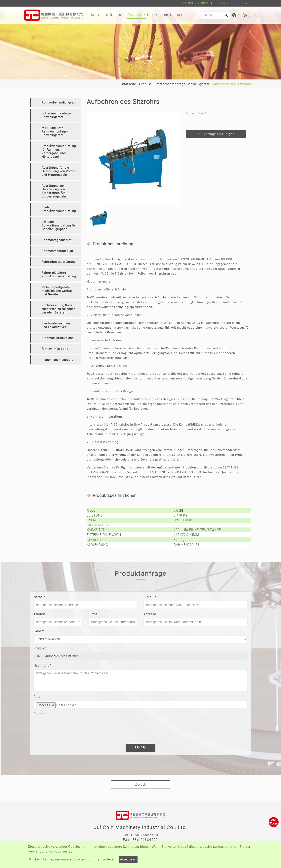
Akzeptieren (128, 859)
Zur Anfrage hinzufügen (216, 134)
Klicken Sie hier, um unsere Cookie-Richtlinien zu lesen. (73, 859)
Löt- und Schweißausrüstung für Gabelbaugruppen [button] (59, 225)
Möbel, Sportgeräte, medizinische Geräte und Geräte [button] (57, 291)
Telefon (39, 614)
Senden (141, 748)
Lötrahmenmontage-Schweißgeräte (182, 84)
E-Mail (150, 597)
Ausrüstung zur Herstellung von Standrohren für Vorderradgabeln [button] (54, 191)
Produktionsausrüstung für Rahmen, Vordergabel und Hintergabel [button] (59, 151)
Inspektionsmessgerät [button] (58, 360)
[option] (133, 159)
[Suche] (216, 15)
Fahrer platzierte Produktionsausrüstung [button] (59, 275)
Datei (38, 697)
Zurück (141, 784)
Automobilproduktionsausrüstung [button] (61, 338)
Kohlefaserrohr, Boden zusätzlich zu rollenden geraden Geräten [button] (59, 309)
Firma (93, 614)
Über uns (118, 15)
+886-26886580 (144, 835)
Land (39, 631)
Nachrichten (158, 15)
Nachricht (42, 665)
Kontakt (177, 15)
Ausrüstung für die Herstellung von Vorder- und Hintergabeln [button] (59, 171)
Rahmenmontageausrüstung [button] (61, 251)
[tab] (55, 103)
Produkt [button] (135, 15)
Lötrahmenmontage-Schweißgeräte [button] (57, 115)
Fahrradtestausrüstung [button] (59, 262)
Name (39, 597)
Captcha (40, 714)
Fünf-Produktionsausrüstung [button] (59, 209)
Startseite (100, 15)
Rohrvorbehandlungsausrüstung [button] (61, 103)
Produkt (145, 84)
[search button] (226, 16)
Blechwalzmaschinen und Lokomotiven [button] (57, 325)
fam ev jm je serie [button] (55, 349)
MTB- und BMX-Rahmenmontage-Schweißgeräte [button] (55, 132)
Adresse (150, 614)
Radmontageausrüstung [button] (59, 240)
